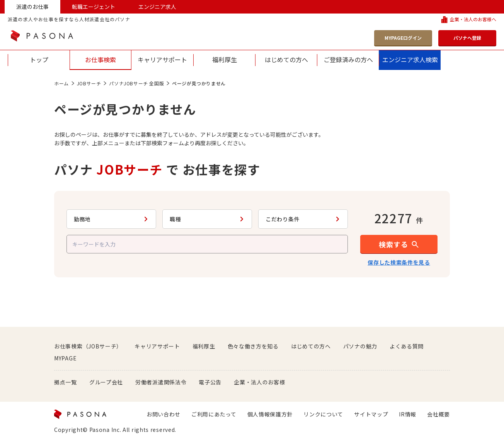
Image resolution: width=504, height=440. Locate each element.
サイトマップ (371, 414)
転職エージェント (94, 7)
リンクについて (323, 414)
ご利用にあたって (214, 414)
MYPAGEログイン (403, 38)
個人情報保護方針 (270, 414)
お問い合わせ (163, 414)
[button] (399, 244)
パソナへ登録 (467, 38)
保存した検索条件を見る (399, 262)
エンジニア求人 (157, 7)
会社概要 (438, 414)
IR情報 (408, 414)
